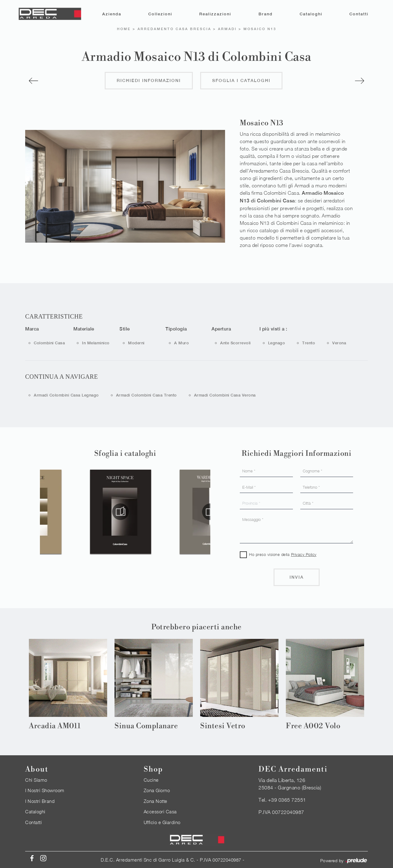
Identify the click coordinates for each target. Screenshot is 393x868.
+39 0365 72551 (287, 800)
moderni (136, 343)
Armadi (227, 29)
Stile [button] (125, 328)
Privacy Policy (304, 554)
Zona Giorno (157, 790)
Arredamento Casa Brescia (174, 29)
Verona (339, 343)
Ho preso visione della (283, 554)
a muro (181, 343)
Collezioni (160, 14)
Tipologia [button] (176, 328)
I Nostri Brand (40, 801)
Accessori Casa (160, 811)
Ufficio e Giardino (162, 822)
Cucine (151, 780)
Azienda (112, 14)
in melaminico (96, 343)
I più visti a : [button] (273, 328)
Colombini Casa (49, 343)
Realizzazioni (215, 14)
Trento (309, 343)
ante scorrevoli (235, 343)
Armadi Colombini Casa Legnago (66, 395)
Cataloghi (311, 14)
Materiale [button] (84, 328)
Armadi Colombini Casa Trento (146, 395)
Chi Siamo (36, 780)
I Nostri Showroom (45, 790)
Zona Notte (156, 801)
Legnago (277, 343)
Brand (266, 14)
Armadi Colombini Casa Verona (225, 395)
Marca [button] (32, 328)
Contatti (359, 14)
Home (124, 29)
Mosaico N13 (260, 29)
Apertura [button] (221, 328)
